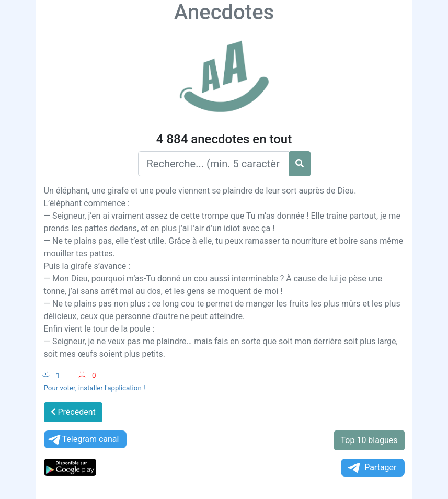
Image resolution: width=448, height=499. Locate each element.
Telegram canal (83, 440)
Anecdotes (224, 12)
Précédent (73, 412)
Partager (371, 468)
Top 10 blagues (369, 440)
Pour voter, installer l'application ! (95, 388)
